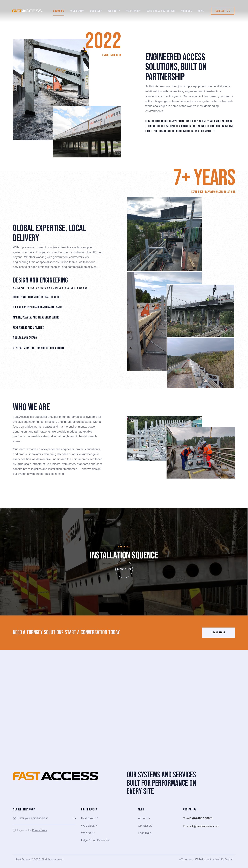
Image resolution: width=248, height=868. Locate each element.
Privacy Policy (40, 830)
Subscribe (73, 818)
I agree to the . (32, 830)
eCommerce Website (192, 859)
